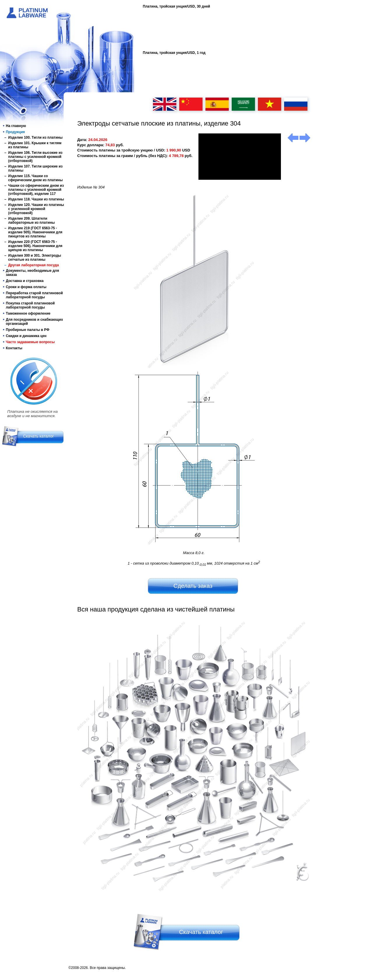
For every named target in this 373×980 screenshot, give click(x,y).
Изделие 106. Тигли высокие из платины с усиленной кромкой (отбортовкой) (35, 157)
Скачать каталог (38, 436)
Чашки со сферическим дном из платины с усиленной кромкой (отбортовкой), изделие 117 (36, 190)
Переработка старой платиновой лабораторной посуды (34, 295)
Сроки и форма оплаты (26, 287)
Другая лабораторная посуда (34, 265)
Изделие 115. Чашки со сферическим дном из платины (35, 178)
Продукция (15, 132)
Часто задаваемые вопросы (30, 342)
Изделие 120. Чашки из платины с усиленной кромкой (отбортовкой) (36, 209)
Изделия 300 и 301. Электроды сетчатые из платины (35, 258)
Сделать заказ (193, 586)
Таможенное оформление (28, 313)
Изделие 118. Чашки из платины (36, 199)
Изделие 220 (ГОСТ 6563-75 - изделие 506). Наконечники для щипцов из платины (35, 246)
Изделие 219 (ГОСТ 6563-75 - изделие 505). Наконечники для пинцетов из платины (35, 232)
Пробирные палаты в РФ (28, 330)
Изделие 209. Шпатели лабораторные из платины (31, 221)
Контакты (14, 348)
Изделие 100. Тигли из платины (35, 138)
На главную (16, 126)
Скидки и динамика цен (26, 336)
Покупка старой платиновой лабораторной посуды (30, 305)
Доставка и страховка (25, 281)
